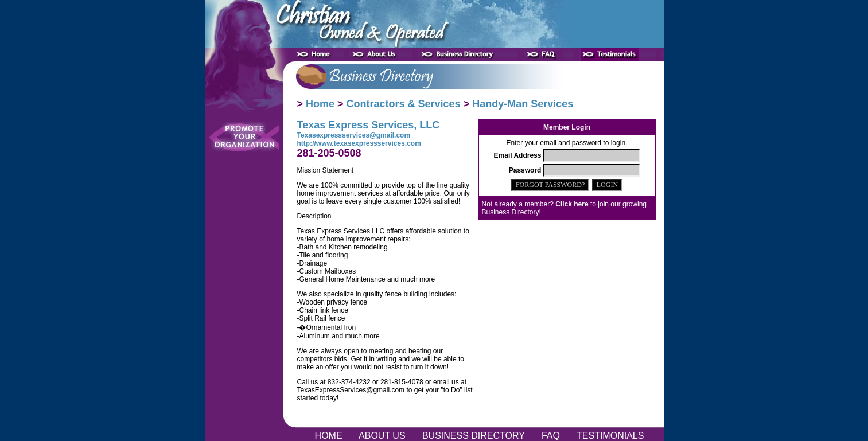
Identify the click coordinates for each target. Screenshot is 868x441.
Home (320, 104)
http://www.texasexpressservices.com (359, 143)
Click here (572, 204)
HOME (330, 436)
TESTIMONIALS (610, 436)
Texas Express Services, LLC (369, 125)
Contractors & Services (404, 104)
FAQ (552, 436)
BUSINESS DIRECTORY (474, 436)
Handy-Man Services (523, 104)
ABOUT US (384, 436)
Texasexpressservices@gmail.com (354, 135)
